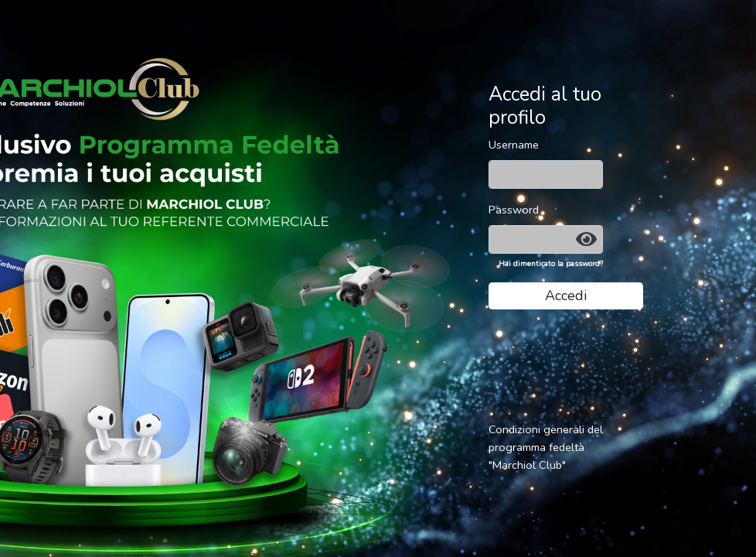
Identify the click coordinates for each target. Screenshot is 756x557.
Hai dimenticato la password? (551, 264)
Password (514, 210)
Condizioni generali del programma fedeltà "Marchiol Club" (546, 447)
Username (514, 145)
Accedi (566, 296)
